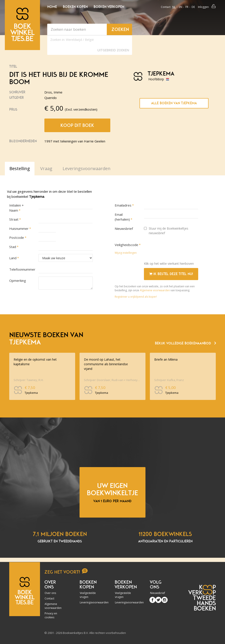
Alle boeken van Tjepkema (174, 103)
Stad (13, 247)
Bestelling (20, 168)
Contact (166, 7)
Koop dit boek (77, 125)
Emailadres (123, 205)
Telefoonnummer (22, 269)
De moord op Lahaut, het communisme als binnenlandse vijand (106, 364)
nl (174, 7)
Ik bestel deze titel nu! (171, 274)
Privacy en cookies (51, 615)
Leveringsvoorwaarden (89, 602)
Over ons (50, 593)
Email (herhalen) (122, 217)
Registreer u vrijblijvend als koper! (136, 297)
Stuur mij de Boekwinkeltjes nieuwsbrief (166, 231)
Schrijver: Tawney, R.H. (29, 380)
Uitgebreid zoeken (113, 50)
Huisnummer (19, 228)
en (181, 7)
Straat (14, 219)
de (193, 7)
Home (52, 7)
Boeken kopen (75, 7)
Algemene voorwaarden (155, 290)
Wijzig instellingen (126, 253)
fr (187, 7)
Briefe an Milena (166, 359)
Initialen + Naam (16, 208)
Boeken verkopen (109, 7)
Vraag (46, 168)
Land (13, 258)
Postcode (17, 237)
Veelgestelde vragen (88, 595)
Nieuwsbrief (124, 228)
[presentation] (177, 250)
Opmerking (18, 281)
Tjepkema (161, 74)
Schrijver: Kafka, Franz (169, 380)
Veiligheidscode (126, 245)
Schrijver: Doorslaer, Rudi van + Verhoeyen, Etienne (112, 380)
